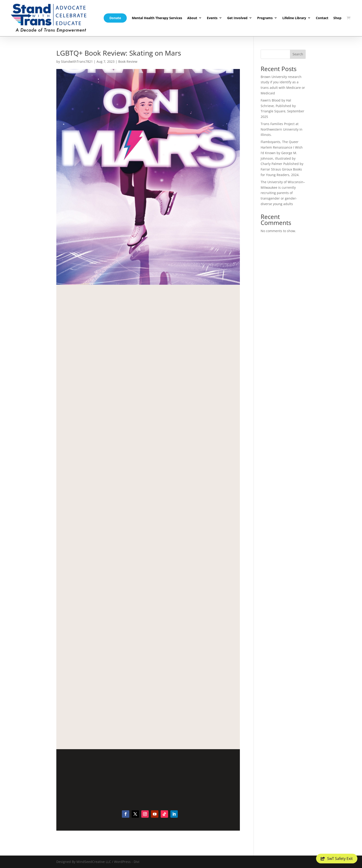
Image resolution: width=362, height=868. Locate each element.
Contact (322, 18)
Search (298, 54)
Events (212, 18)
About (192, 18)
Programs (265, 18)
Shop (337, 18)
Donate (115, 18)
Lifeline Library (294, 18)
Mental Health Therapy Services (157, 18)
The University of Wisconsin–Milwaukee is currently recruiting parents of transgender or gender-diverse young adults (283, 193)
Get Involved (237, 18)
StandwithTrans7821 (77, 61)
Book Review (128, 61)
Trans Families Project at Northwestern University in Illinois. (282, 129)
